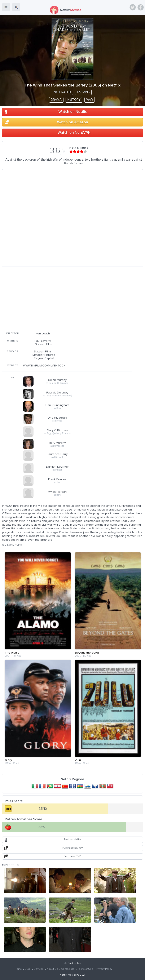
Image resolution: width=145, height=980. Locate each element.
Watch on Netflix (73, 112)
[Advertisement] (67, 298)
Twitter (133, 7)
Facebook (141, 7)
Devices (39, 969)
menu (6, 7)
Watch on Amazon (72, 122)
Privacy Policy (104, 969)
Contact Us (68, 969)
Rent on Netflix (72, 840)
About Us (52, 969)
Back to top (74, 963)
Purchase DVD (72, 856)
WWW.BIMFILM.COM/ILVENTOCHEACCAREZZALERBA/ (59, 366)
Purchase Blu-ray (72, 848)
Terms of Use (85, 969)
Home (18, 969)
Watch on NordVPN (74, 133)
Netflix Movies (68, 975)
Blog (28, 969)
